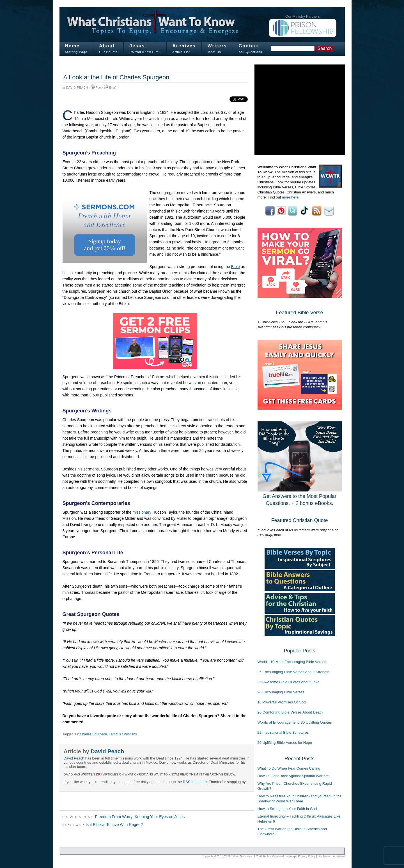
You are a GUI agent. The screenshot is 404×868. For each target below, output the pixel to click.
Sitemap (291, 856)
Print (99, 88)
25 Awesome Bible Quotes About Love (289, 682)
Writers (217, 46)
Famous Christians (123, 734)
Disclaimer (324, 856)
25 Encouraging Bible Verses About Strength (294, 672)
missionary (142, 512)
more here (290, 197)
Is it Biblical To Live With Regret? (114, 825)
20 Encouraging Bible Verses (281, 692)
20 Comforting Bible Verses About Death (290, 712)
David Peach (77, 88)
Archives (184, 46)
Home (72, 46)
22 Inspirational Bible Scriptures (283, 732)
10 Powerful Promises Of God (282, 702)
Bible (236, 267)
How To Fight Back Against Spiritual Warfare (293, 776)
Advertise (339, 856)
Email (113, 88)
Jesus (137, 46)
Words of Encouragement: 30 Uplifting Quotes (295, 722)
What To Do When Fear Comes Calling (289, 768)
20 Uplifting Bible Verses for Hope (285, 743)
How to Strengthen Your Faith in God (287, 809)
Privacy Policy (307, 856)
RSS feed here (195, 782)
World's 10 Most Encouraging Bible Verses (292, 662)
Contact (249, 46)
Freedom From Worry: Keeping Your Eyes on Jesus (140, 817)
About (107, 46)
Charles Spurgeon (93, 734)
